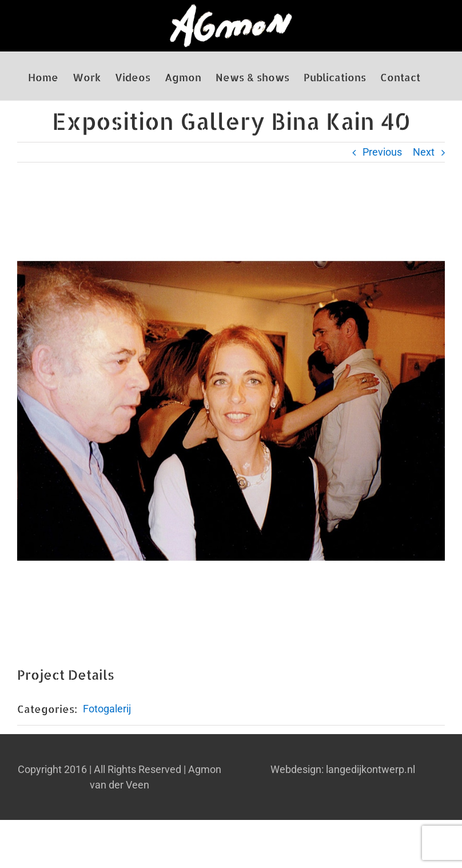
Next (424, 152)
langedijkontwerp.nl (371, 769)
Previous (382, 152)
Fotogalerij (107, 709)
